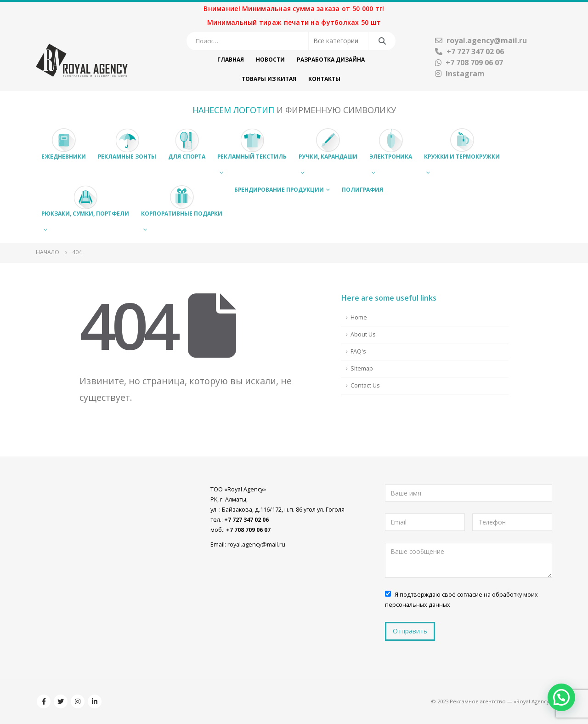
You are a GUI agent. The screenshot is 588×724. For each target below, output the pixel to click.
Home (359, 317)
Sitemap (362, 368)
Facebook (44, 701)
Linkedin (95, 701)
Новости (270, 60)
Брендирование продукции (279, 190)
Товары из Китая (269, 79)
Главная (231, 60)
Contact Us (365, 385)
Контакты (324, 79)
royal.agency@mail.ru (481, 40)
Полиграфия (362, 190)
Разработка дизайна (331, 60)
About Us (363, 334)
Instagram (460, 74)
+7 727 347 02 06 (469, 51)
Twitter (61, 701)
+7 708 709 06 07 (469, 63)
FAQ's (358, 351)
